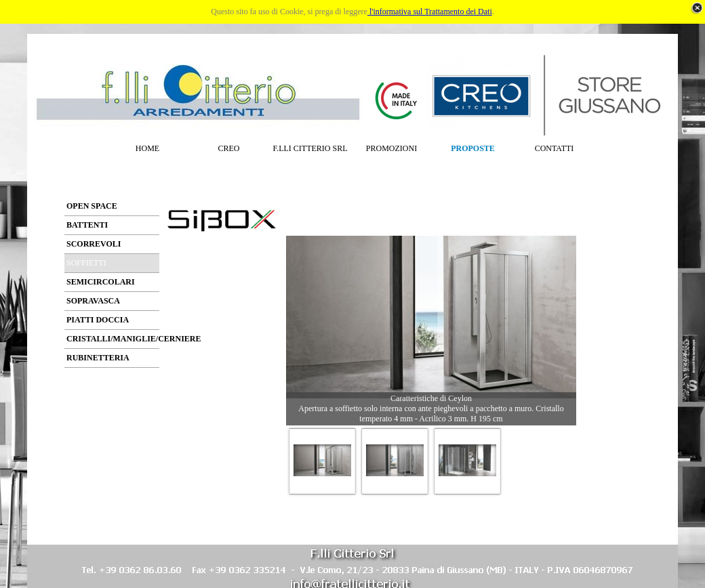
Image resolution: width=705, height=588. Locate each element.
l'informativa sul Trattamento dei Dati (430, 12)
